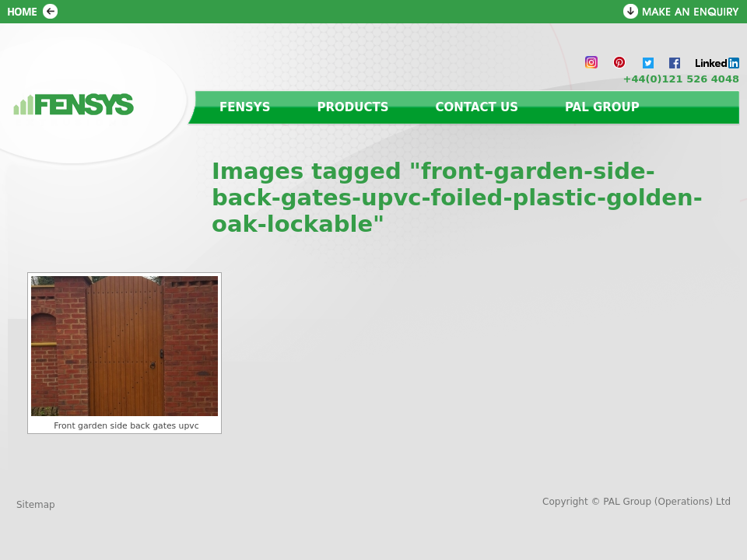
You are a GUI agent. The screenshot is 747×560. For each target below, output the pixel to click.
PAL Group (602, 107)
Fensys (245, 107)
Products (353, 107)
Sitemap (36, 505)
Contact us (477, 107)
